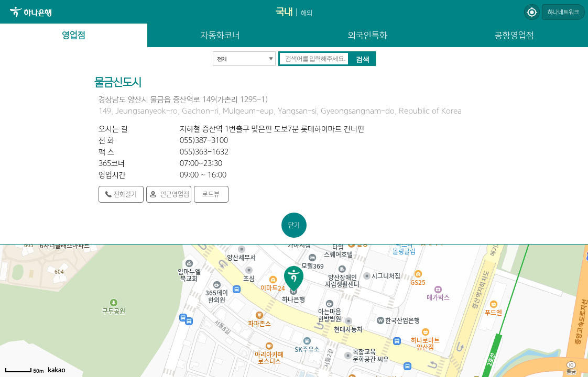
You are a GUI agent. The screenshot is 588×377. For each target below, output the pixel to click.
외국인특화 (368, 35)
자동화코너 (220, 35)
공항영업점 (514, 35)
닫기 (294, 225)
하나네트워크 (563, 12)
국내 (284, 12)
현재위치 (532, 12)
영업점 (74, 35)
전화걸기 (125, 194)
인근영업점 (175, 194)
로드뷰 (211, 194)
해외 (307, 13)
